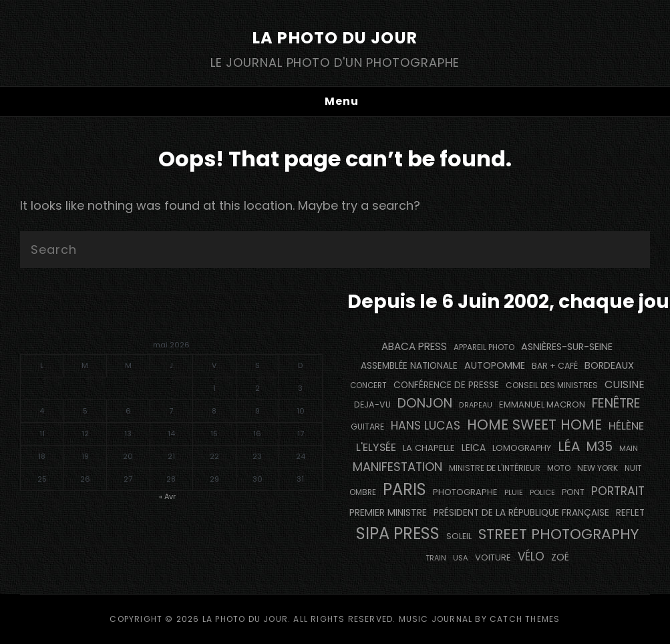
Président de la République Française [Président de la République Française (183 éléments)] (521, 513)
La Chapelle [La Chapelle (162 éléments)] (429, 448)
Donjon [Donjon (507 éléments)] (425, 403)
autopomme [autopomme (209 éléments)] (495, 365)
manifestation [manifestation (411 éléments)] (397, 467)
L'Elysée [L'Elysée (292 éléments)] (376, 447)
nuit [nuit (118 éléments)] (633, 468)
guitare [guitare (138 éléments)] (367, 427)
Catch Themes (525, 619)
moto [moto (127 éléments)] (559, 468)
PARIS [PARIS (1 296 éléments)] (404, 489)
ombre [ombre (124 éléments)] (363, 492)
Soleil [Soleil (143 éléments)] (459, 536)
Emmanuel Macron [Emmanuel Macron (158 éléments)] (542, 405)
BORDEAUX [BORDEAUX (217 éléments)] (609, 365)
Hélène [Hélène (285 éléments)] (626, 426)
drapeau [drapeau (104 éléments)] (476, 405)
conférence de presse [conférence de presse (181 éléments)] (446, 385)
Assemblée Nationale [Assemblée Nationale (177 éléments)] (409, 366)
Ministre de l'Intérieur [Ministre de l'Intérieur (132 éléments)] (495, 468)
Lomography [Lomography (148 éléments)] (522, 448)
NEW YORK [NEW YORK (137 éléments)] (598, 468)
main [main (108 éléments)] (629, 448)
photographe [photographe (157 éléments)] (465, 492)
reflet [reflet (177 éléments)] (630, 513)
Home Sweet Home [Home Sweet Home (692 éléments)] (534, 425)
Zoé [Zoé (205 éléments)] (560, 557)
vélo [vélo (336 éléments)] (531, 556)
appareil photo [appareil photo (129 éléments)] (484, 347)
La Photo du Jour (335, 38)
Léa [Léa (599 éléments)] (569, 446)
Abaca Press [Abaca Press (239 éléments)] (414, 346)
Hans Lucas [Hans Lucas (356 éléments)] (426, 426)
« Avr (167, 496)
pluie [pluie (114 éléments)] (514, 492)
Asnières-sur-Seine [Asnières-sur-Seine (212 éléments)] (567, 347)
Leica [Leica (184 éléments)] (474, 448)
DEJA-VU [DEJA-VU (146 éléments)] (372, 405)
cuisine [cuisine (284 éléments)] (625, 384)
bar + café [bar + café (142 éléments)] (555, 366)
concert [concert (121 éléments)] (368, 385)
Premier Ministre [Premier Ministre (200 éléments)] (388, 512)
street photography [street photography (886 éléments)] (558, 534)
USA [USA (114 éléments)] (461, 558)
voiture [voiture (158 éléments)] (493, 557)
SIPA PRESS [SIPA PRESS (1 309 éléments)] (398, 533)
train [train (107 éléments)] (436, 558)
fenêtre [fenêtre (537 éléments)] (616, 403)
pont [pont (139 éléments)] (573, 492)
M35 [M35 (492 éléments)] (600, 447)
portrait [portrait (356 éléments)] (618, 491)
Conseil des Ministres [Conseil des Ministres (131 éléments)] (552, 385)
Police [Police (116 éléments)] (542, 492)
